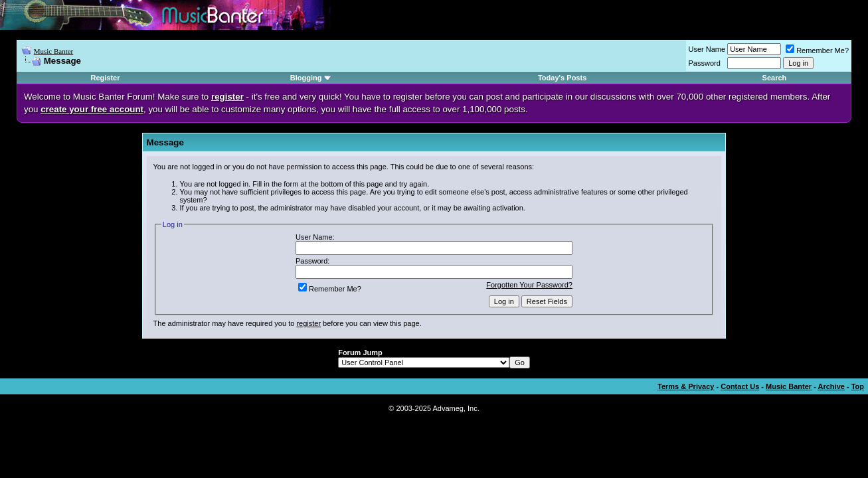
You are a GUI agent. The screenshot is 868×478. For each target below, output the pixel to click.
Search (775, 78)
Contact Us (740, 386)
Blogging (306, 78)
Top (858, 386)
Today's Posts (562, 78)
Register (105, 78)
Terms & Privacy (686, 386)
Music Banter (54, 51)
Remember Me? (817, 50)
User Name (707, 49)
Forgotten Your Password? (529, 285)
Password (705, 63)
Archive (831, 386)
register (308, 323)
